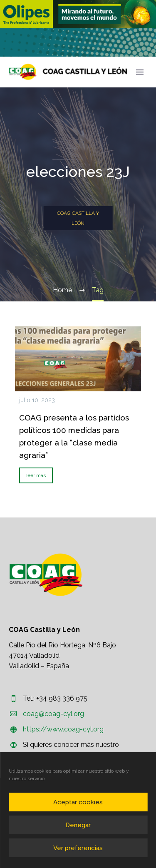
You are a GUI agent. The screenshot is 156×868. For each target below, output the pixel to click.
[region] (78, 14)
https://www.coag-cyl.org (63, 729)
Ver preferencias (78, 848)
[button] (78, 14)
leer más (36, 475)
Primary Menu (140, 72)
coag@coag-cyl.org (53, 714)
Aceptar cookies (78, 802)
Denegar (78, 825)
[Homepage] (68, 72)
